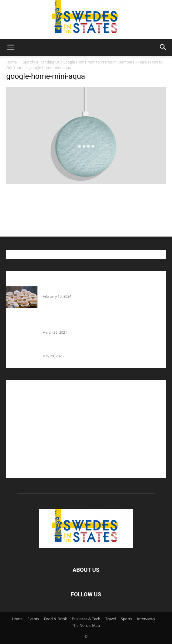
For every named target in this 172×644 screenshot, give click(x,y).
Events (33, 619)
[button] (11, 47)
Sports (126, 619)
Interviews (146, 619)
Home (12, 62)
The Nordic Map (86, 625)
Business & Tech (86, 619)
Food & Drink (55, 619)
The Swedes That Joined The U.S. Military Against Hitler (97, 349)
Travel (111, 619)
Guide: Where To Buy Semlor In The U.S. (81, 289)
